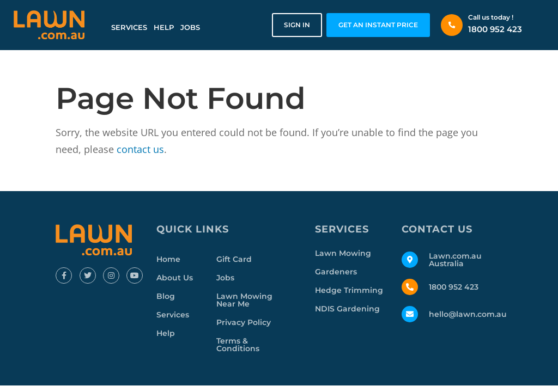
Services (129, 27)
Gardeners (336, 272)
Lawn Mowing (343, 253)
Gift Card (234, 259)
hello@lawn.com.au (468, 314)
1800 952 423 (495, 29)
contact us (140, 149)
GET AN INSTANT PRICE (378, 25)
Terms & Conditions (238, 345)
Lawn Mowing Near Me (244, 300)
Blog (166, 296)
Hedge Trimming (349, 290)
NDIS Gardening (347, 309)
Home (168, 259)
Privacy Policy (244, 322)
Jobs (190, 27)
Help (164, 27)
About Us (175, 278)
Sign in (297, 25)
